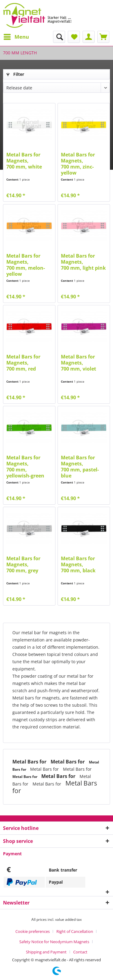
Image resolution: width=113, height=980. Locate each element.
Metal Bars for (30, 762)
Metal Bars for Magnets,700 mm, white (24, 161)
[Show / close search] (59, 37)
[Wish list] (74, 37)
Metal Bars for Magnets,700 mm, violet (78, 363)
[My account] (89, 37)
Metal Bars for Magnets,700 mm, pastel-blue (80, 467)
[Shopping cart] (103, 37)
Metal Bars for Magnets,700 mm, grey (23, 565)
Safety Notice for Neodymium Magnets (54, 942)
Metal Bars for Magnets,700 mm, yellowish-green (25, 467)
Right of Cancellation (75, 931)
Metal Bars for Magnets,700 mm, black (78, 565)
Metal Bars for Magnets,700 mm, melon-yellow (26, 265)
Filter (15, 74)
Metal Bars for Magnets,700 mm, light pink (83, 262)
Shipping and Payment (46, 952)
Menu (16, 36)
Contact (80, 952)
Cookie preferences (33, 931)
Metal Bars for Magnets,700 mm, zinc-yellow (78, 164)
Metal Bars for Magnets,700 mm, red (23, 363)
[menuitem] (16, 37)
